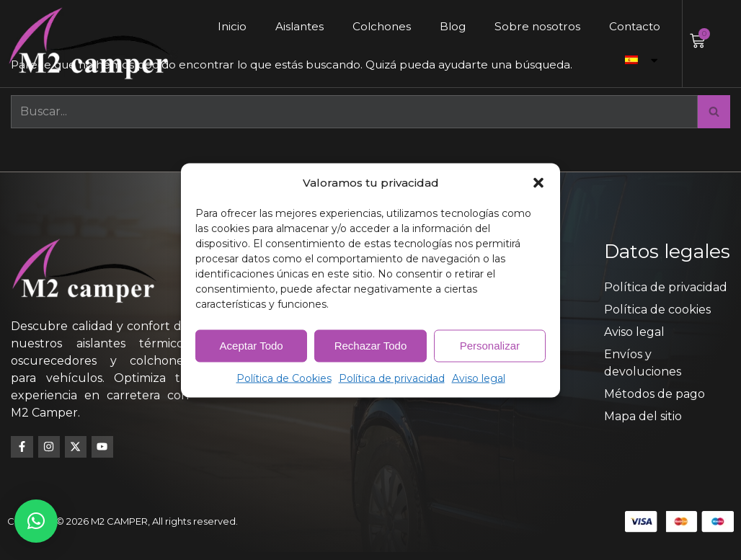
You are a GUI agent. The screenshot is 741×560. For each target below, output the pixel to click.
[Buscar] (354, 112)
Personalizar (490, 346)
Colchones (376, 26)
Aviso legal (479, 378)
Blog (448, 26)
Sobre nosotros (534, 26)
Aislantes (291, 26)
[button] (538, 182)
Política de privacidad (392, 378)
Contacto (634, 26)
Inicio (222, 26)
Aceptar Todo (252, 346)
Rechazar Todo (371, 346)
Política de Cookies (284, 378)
